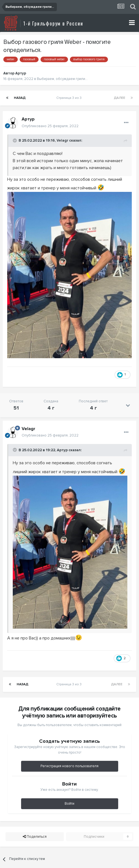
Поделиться (35, 837)
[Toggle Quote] (15, 141)
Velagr (62, 141)
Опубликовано (50, 126)
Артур (21, 73)
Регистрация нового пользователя (69, 766)
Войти (69, 804)
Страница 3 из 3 (70, 98)
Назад (20, 98)
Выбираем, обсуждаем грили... (62, 79)
